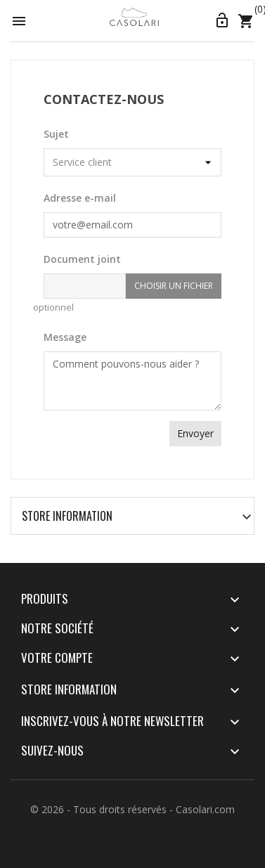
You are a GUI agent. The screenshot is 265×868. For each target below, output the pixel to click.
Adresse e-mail (80, 198)
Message (65, 337)
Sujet (56, 134)
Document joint (82, 259)
